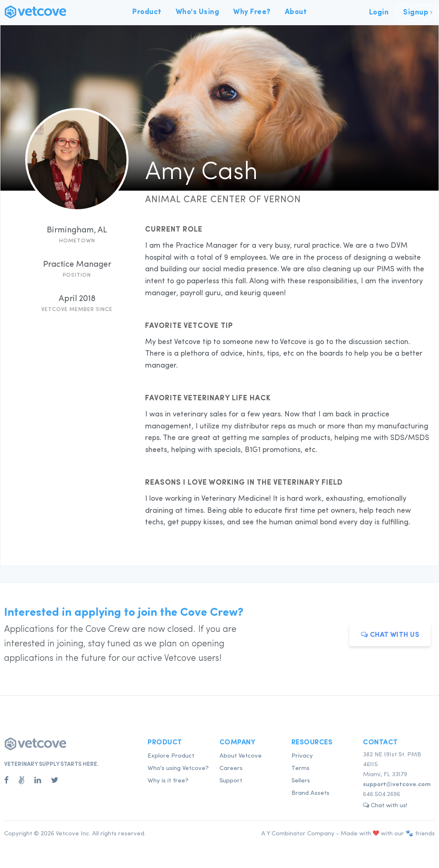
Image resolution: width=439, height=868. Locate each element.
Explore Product (171, 756)
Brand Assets (310, 793)
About (296, 12)
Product (147, 12)
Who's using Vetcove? (178, 769)
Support (231, 781)
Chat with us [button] (390, 635)
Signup (418, 12)
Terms (301, 769)
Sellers (301, 781)
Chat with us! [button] (385, 805)
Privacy (302, 756)
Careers (231, 769)
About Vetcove (241, 756)
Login (379, 12)
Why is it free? (168, 781)
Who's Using (198, 12)
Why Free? (252, 12)
